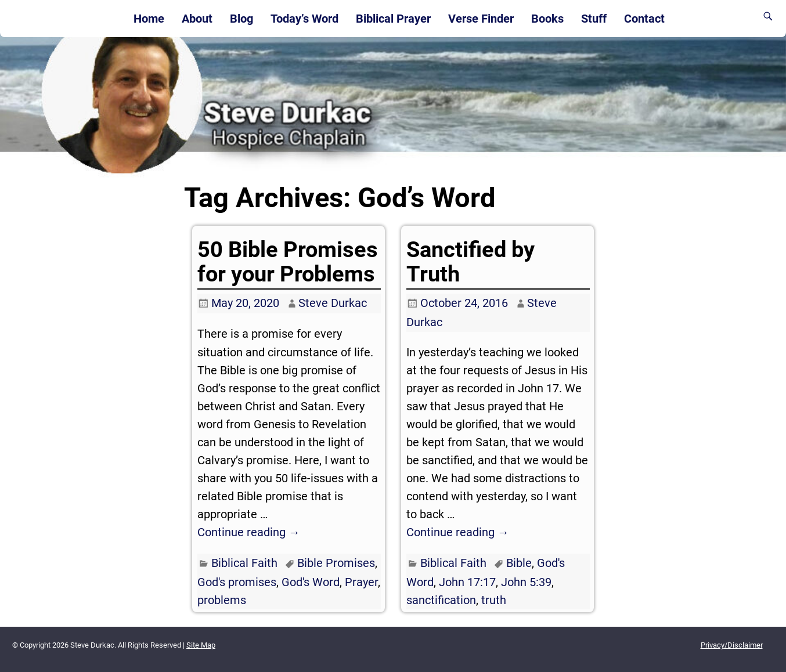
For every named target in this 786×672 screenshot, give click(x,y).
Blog (241, 19)
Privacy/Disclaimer (732, 645)
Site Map (201, 645)
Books (547, 19)
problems (222, 600)
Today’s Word (304, 19)
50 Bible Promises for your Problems (288, 261)
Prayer (361, 582)
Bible (519, 563)
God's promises (237, 582)
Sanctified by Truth (470, 261)
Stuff (594, 19)
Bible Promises (336, 563)
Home (149, 19)
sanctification (441, 600)
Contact (644, 19)
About (197, 19)
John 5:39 (526, 582)
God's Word (311, 582)
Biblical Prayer (393, 19)
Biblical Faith (244, 563)
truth (494, 600)
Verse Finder (481, 19)
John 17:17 (467, 582)
